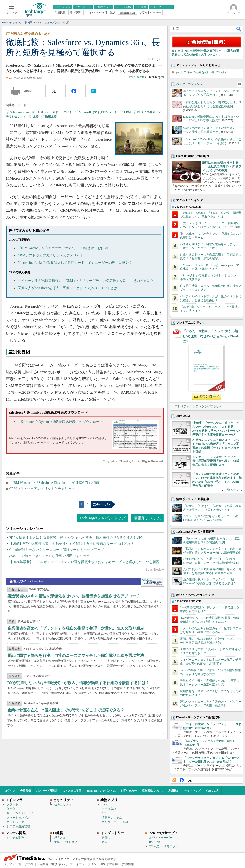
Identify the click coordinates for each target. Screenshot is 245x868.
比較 (36, 117)
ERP (104, 804)
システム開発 (15, 838)
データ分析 (109, 809)
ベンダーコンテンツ (189, 84)
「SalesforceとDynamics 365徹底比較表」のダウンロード (60, 422)
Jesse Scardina (137, 77)
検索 (239, 29)
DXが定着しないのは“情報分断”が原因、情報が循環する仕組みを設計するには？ (78, 683)
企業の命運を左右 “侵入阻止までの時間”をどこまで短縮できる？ (66, 710)
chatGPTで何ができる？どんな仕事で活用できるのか (49, 556)
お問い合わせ (129, 791)
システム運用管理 (18, 826)
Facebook (182, 780)
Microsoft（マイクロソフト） (98, 112)
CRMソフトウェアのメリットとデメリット (51, 255)
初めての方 (212, 791)
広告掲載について (153, 791)
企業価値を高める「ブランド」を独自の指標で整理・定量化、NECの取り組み (76, 628)
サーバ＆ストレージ (20, 813)
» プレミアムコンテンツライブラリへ (197, 406)
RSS (174, 780)
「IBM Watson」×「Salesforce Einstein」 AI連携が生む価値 (63, 248)
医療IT (106, 838)
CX (104, 813)
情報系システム (147, 518)
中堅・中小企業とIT (67, 842)
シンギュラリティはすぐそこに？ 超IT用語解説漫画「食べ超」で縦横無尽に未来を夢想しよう (216, 461)
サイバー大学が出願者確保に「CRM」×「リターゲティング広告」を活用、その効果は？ (86, 281)
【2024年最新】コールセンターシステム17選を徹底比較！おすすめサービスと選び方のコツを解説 (84, 562)
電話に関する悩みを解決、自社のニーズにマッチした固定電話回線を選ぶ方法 (76, 655)
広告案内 (42, 864)
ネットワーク (15, 822)
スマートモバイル (18, 818)
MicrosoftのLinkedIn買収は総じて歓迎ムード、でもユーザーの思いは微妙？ (75, 263)
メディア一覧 (12, 864)
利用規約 (174, 791)
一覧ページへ (233, 490)
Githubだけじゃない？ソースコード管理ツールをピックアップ (57, 550)
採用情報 (128, 864)
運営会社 (114, 864)
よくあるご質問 (72, 791)
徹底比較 (51, 117)
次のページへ (102, 504)
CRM (127, 112)
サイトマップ (192, 791)
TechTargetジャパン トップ (102, 518)
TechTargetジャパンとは (101, 791)
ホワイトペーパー (161, 838)
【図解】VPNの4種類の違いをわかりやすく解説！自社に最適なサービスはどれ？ (72, 544)
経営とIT (60, 838)
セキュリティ (63, 804)
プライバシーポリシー (85, 864)
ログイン (10, 791)
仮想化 (11, 809)
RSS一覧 (155, 842)
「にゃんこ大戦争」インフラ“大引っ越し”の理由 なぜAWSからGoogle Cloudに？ (210, 336)
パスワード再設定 (47, 791)
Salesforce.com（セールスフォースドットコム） (41, 112)
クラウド (12, 804)
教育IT (106, 842)
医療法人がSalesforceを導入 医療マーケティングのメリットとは (68, 288)
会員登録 (26, 791)
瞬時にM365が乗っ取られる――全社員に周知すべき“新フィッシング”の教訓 (222, 166)
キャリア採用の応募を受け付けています (201, 72)
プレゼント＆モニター (164, 846)
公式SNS (29, 864)
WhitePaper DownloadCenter (152, 582)
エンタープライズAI (115, 822)
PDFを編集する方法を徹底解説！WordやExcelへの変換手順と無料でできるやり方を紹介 (76, 538)
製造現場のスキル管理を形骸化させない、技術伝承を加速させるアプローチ (74, 596)
